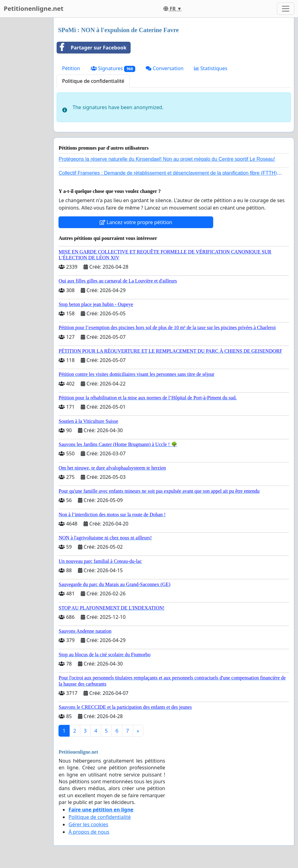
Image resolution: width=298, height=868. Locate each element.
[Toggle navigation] (286, 9)
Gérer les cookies (88, 824)
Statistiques (211, 68)
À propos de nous (89, 832)
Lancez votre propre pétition (136, 222)
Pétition (71, 68)
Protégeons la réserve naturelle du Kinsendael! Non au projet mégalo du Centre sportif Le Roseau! (167, 159)
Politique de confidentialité (93, 81)
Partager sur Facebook (92, 48)
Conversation (165, 68)
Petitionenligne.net (34, 9)
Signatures (113, 68)
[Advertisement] (25, 110)
